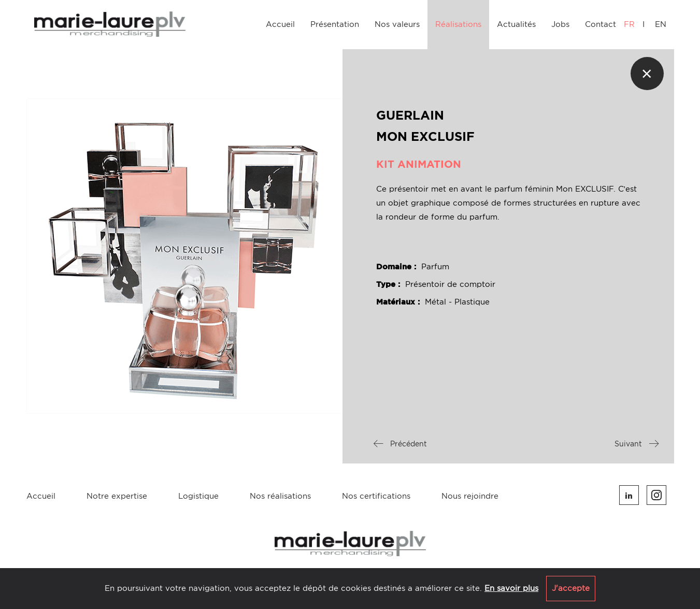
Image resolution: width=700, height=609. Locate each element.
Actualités (516, 24)
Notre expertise (117, 496)
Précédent (400, 444)
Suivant (637, 444)
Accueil (280, 24)
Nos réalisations (280, 496)
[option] (184, 256)
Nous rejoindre (470, 496)
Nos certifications (376, 496)
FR (629, 24)
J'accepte (571, 588)
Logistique (198, 496)
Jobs (560, 24)
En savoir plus (511, 588)
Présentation (335, 24)
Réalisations (458, 24)
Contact (601, 24)
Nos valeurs (397, 24)
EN (661, 24)
